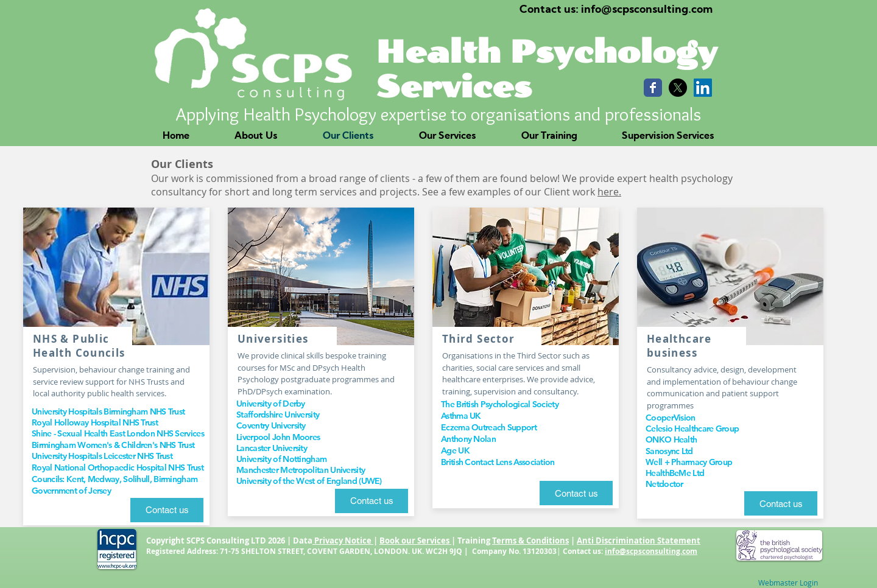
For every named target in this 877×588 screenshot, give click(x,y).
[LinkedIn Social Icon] (703, 88)
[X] (678, 88)
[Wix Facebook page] (653, 88)
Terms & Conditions (530, 541)
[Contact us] (167, 510)
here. (609, 192)
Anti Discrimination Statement (639, 541)
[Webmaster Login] (788, 583)
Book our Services (415, 541)
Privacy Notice (343, 541)
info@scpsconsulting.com (651, 551)
